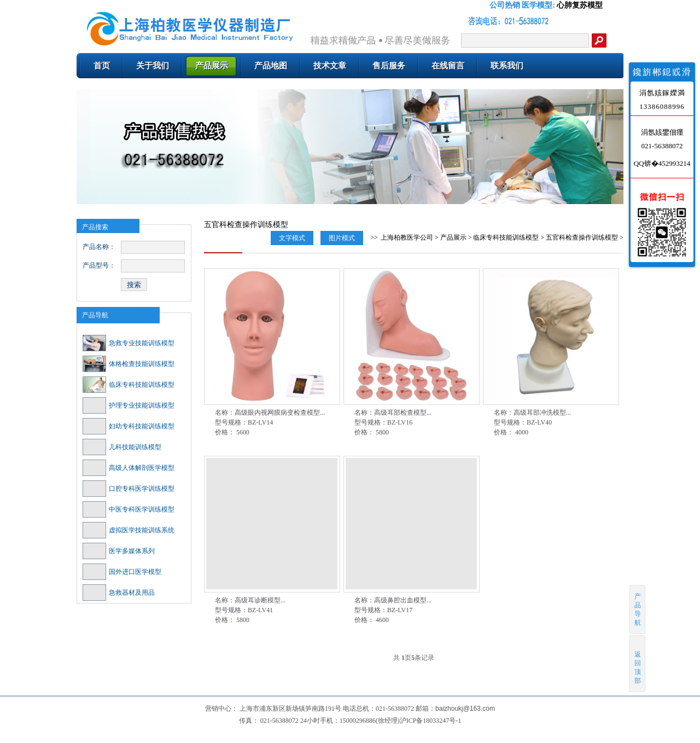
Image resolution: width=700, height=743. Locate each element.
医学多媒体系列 (119, 551)
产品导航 (95, 315)
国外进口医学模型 (122, 572)
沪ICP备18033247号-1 (431, 721)
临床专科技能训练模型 (129, 385)
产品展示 (453, 237)
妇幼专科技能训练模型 (129, 426)
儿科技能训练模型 (122, 447)
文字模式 (292, 238)
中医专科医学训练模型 (129, 509)
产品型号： (99, 265)
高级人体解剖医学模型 (129, 468)
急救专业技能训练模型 (129, 343)
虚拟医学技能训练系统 (129, 530)
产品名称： (99, 247)
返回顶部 (638, 663)
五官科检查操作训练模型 (582, 237)
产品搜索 (95, 227)
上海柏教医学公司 (407, 237)
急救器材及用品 (119, 593)
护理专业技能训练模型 (129, 405)
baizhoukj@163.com (465, 709)
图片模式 (342, 238)
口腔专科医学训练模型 (129, 489)
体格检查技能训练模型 (129, 364)
